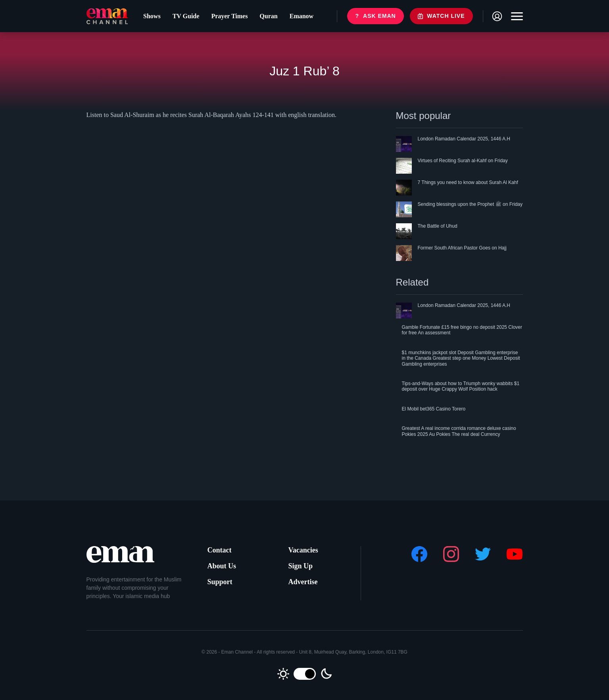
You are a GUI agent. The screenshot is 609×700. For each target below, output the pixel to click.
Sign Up (301, 566)
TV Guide (186, 16)
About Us (222, 566)
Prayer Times (229, 16)
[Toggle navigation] (515, 16)
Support (220, 582)
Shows (152, 16)
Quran (268, 16)
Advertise (303, 582)
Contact (220, 550)
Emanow (302, 16)
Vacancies (303, 550)
